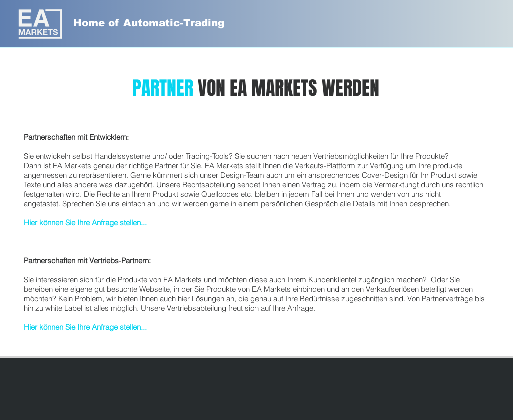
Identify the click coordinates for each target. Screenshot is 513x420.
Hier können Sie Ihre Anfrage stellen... (85, 223)
